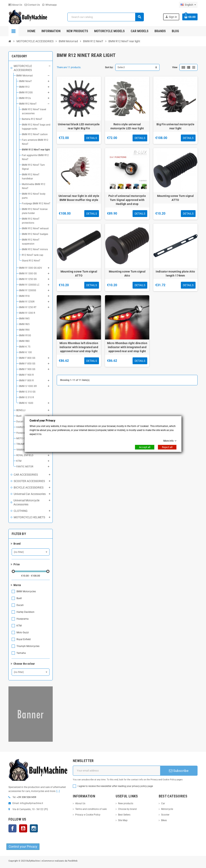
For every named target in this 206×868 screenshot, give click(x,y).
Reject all (167, 447)
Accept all (145, 447)
